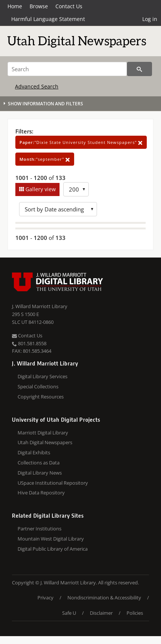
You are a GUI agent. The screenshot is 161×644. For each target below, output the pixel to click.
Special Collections (38, 386)
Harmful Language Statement (48, 19)
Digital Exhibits (34, 452)
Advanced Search (37, 86)
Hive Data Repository (41, 493)
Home (15, 6)
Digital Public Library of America (53, 549)
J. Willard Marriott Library (40, 306)
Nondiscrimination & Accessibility (104, 598)
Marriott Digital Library (43, 433)
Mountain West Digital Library (51, 539)
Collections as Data (39, 463)
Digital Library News (40, 473)
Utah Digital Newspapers (45, 442)
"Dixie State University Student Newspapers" (81, 142)
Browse (39, 6)
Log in (150, 19)
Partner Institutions (40, 529)
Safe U (69, 613)
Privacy (45, 598)
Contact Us (69, 6)
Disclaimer (101, 613)
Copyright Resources (41, 397)
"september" (45, 159)
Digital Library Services (42, 376)
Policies (135, 613)
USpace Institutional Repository (53, 483)
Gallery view (40, 189)
